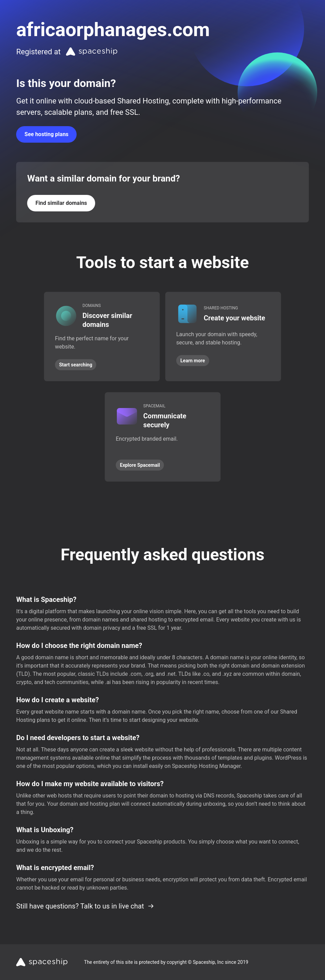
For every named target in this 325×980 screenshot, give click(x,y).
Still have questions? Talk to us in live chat (85, 906)
